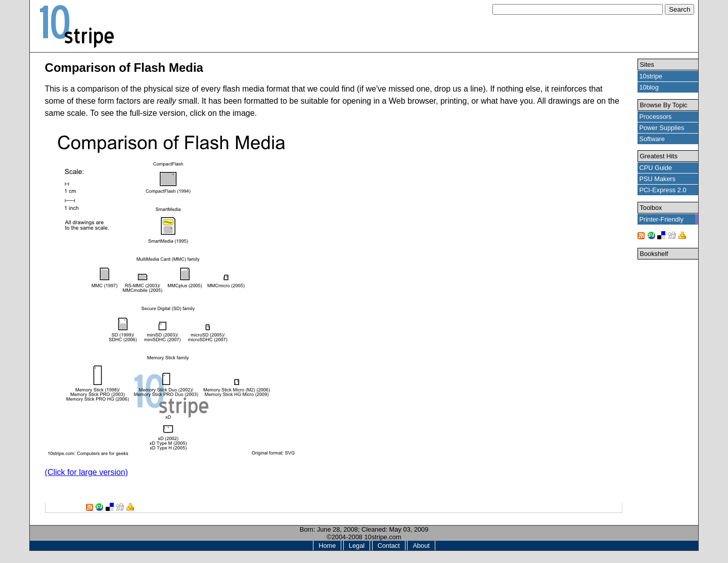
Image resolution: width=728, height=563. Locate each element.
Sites (647, 64)
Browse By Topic (663, 105)
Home (327, 546)
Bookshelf (654, 254)
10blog (649, 87)
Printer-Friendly (661, 219)
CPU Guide (655, 168)
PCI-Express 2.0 (663, 190)
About (421, 546)
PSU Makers (657, 179)
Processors (655, 117)
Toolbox (651, 208)
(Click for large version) (86, 472)
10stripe (651, 76)
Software (652, 139)
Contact (389, 546)
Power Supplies (662, 128)
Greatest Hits (658, 156)
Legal (357, 546)
